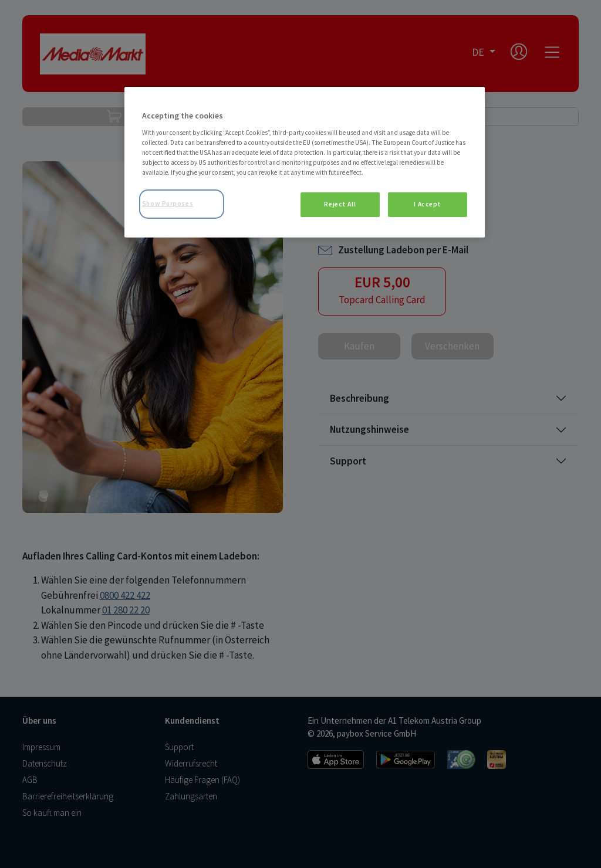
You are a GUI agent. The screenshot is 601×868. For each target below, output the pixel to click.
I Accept (428, 204)
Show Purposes (168, 204)
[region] (305, 162)
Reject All (340, 204)
